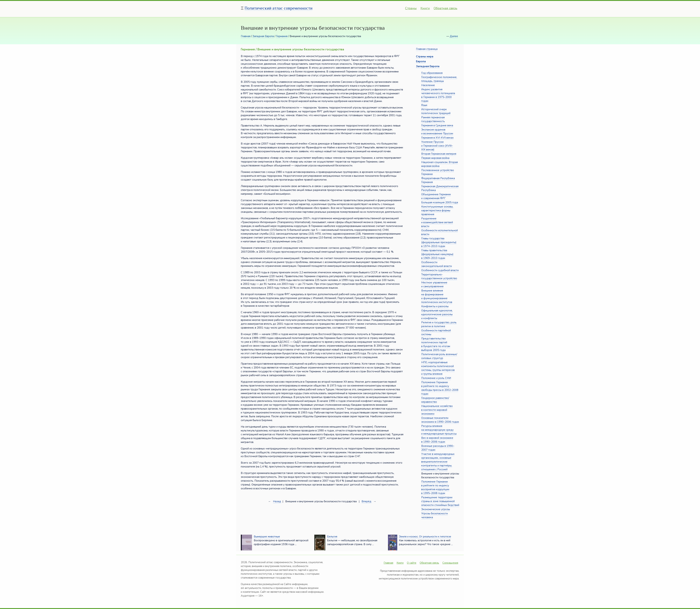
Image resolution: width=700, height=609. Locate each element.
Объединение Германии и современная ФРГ (436, 196)
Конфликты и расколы (435, 306)
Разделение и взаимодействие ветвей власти (437, 222)
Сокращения (450, 563)
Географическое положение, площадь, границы (439, 79)
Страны (411, 8)
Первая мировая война (435, 158)
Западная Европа (263, 36)
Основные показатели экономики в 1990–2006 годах (440, 420)
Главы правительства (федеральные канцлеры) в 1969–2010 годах (437, 254)
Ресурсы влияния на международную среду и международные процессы (439, 430)
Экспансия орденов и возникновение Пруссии (437, 132)
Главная (246, 36)
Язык (424, 105)
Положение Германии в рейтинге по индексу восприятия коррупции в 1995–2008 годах (435, 487)
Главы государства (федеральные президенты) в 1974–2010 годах (439, 242)
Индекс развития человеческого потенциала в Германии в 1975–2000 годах (438, 95)
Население (428, 85)
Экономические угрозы (436, 509)
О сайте (412, 563)
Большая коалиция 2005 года (440, 202)
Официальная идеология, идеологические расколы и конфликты (437, 314)
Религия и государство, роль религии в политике (439, 324)
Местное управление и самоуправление (434, 284)
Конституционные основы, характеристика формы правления (437, 210)
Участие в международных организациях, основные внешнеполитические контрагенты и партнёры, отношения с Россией (438, 462)
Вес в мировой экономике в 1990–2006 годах (437, 440)
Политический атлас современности (279, 8)
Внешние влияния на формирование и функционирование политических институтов (437, 296)
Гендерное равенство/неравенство (435, 400)
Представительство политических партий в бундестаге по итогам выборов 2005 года (436, 344)
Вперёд (366, 501)
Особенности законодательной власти (437, 264)
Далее (454, 36)
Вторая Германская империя (439, 154)
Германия (282, 36)
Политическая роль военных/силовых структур (439, 356)
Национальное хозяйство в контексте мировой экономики (437, 410)
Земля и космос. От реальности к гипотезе (425, 537)
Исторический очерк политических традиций (436, 111)
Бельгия (332, 537)
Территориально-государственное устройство (439, 276)
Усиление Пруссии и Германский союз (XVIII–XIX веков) (437, 146)
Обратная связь (445, 8)
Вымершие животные (267, 537)
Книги (425, 8)
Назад (277, 501)
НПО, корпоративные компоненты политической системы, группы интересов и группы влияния (438, 368)
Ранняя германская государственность (433, 119)
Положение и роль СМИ (436, 378)
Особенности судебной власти (440, 270)
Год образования (432, 73)
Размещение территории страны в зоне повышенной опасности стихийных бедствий (440, 501)
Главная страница (427, 49)
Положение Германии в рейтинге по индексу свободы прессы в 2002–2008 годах (440, 388)
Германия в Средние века (437, 125)
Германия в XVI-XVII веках (437, 138)
